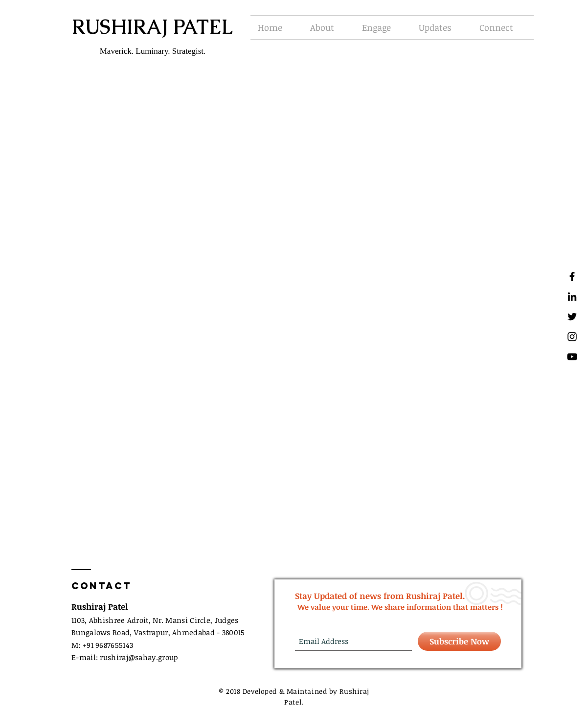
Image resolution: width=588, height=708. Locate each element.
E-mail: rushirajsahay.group (125, 657)
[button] (329, 27)
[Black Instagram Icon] (572, 337)
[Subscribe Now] (459, 641)
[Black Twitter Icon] (572, 317)
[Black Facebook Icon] (572, 277)
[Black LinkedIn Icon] (572, 297)
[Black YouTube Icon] (572, 357)
